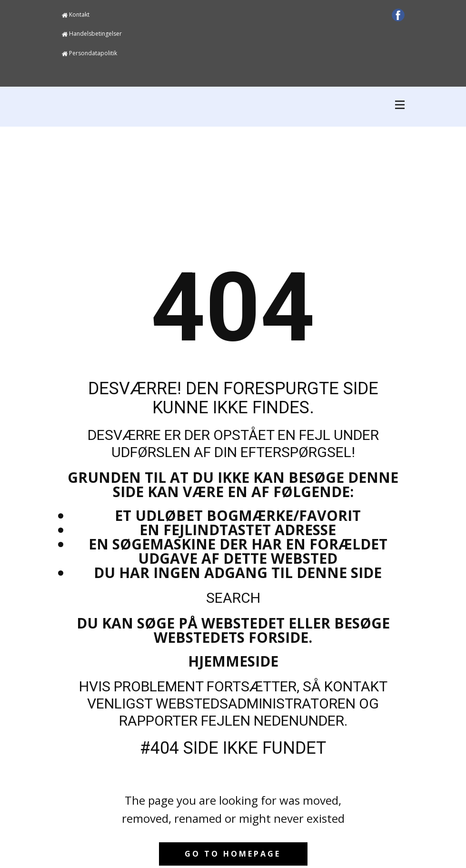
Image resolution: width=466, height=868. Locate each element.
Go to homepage (233, 854)
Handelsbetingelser (92, 34)
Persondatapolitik (89, 53)
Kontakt (76, 15)
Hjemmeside (233, 661)
